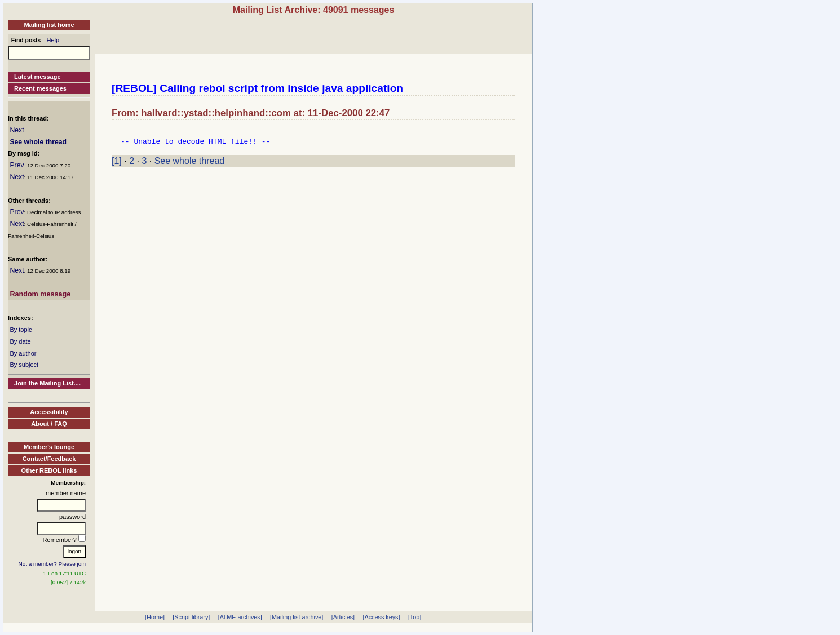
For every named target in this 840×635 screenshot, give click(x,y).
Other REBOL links (49, 470)
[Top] (415, 617)
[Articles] (343, 617)
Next (17, 130)
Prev (17, 165)
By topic (21, 330)
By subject (24, 365)
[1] (117, 164)
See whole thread (38, 142)
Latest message (37, 77)
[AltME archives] (240, 617)
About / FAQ (49, 424)
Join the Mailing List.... (47, 383)
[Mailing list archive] (297, 617)
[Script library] (191, 617)
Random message (40, 294)
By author (23, 353)
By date (20, 341)
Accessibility (49, 412)
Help (53, 40)
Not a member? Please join (52, 564)
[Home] (155, 617)
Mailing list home (49, 25)
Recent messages (40, 88)
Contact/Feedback (49, 459)
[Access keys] (381, 617)
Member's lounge (49, 447)
